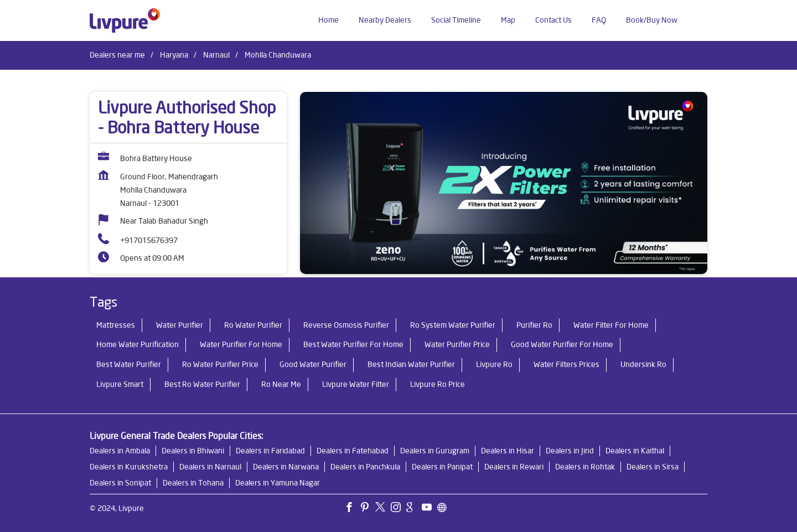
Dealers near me (117, 55)
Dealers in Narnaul (210, 467)
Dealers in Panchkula (365, 467)
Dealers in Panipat (442, 467)
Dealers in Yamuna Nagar (278, 483)
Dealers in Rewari (514, 467)
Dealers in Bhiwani (193, 451)
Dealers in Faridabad (270, 451)
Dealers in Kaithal (635, 451)
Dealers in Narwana (286, 467)
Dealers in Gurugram (435, 451)
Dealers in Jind (570, 451)
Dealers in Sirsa (653, 467)
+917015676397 (149, 240)
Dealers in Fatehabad (353, 451)
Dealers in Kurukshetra (129, 467)
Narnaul (216, 55)
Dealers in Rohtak (585, 467)
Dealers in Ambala (120, 451)
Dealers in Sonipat (120, 483)
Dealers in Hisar (508, 451)
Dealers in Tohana (193, 483)
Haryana (174, 55)
